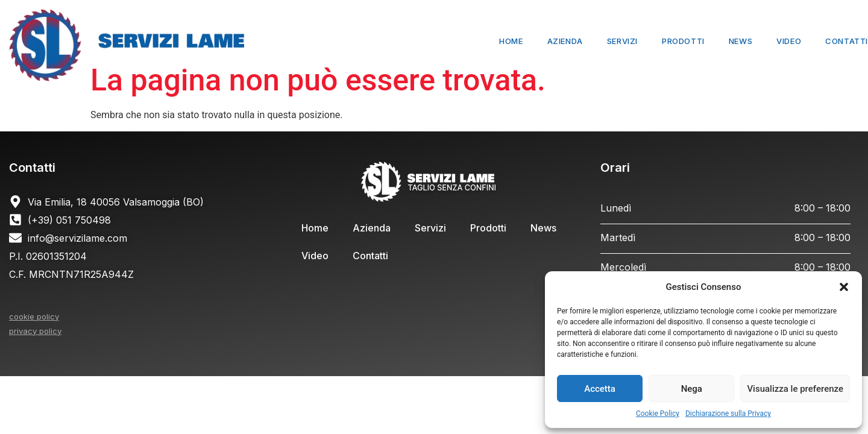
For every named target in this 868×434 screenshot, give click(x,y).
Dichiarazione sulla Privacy (728, 414)
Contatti (847, 41)
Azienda (565, 41)
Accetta (600, 389)
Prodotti (683, 41)
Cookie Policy (658, 414)
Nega (692, 389)
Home (511, 41)
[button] (844, 287)
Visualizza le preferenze (795, 389)
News (741, 41)
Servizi (622, 41)
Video (789, 41)
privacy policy (35, 331)
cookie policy (34, 316)
